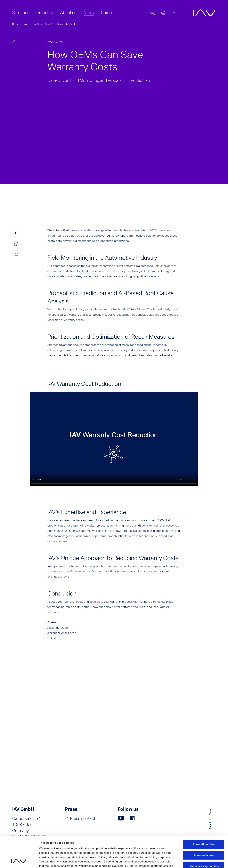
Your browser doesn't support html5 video (114, 439)
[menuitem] (21, 12)
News (25, 24)
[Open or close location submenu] (163, 13)
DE (174, 13)
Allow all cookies (204, 815)
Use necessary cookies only (204, 839)
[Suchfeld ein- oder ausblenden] (153, 13)
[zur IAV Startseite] (204, 13)
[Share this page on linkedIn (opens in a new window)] (16, 233)
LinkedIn (53, 638)
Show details (48, 862)
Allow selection (204, 826)
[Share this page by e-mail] (16, 254)
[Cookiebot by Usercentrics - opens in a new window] (19, 862)
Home (16, 24)
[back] (16, 43)
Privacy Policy (49, 846)
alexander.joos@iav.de (62, 633)
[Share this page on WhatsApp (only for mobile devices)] (16, 244)
